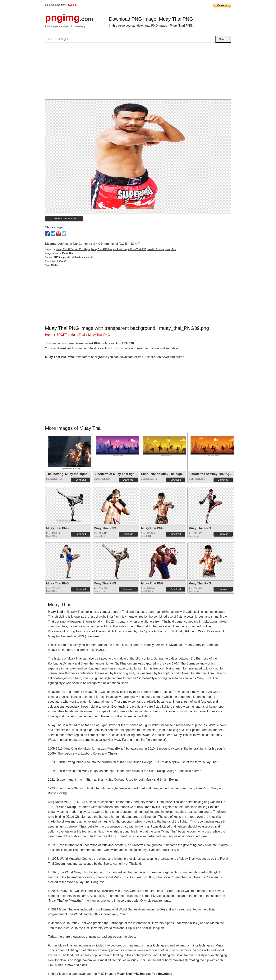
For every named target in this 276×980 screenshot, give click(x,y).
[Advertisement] (138, 73)
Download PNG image (64, 219)
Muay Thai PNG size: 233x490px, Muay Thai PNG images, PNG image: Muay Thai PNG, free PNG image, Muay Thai (116, 249)
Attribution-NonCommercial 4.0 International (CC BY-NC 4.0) (99, 244)
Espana (72, 5)
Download (81, 480)
